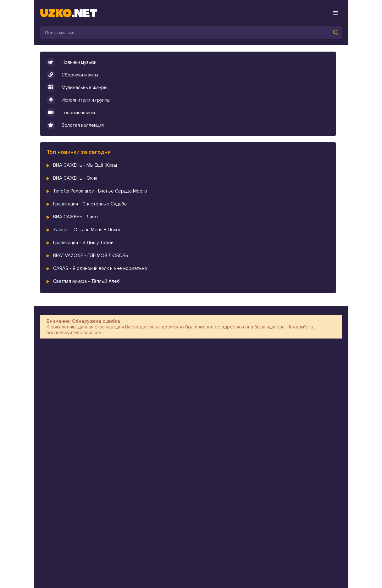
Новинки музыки (72, 62)
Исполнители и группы (78, 100)
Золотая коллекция (75, 125)
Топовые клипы (71, 113)
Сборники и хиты (72, 75)
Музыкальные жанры (77, 87)
